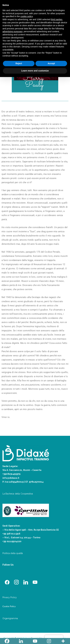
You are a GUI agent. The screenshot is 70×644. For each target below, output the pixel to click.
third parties (57, 19)
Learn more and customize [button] (35, 71)
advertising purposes (12, 31)
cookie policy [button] (27, 16)
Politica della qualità (13, 553)
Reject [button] (19, 63)
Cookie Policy (9, 606)
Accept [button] (51, 63)
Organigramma (10, 618)
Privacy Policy (10, 597)
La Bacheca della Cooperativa (18, 494)
